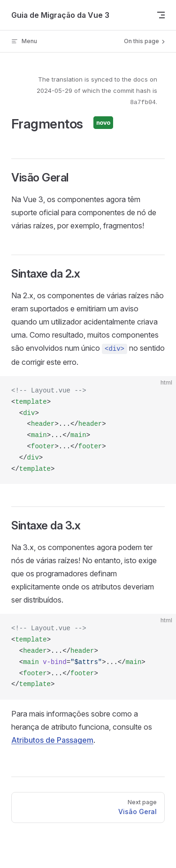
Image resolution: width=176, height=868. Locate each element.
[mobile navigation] (161, 15)
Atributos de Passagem (52, 740)
